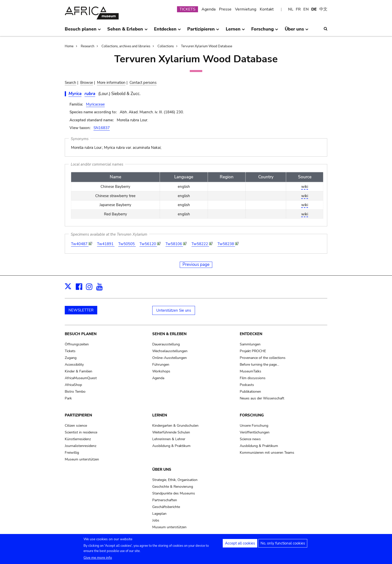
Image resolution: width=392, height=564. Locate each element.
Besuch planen (81, 334)
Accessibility (74, 365)
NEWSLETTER (81, 310)
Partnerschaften (165, 500)
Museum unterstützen (82, 459)
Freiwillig (72, 453)
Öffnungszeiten (77, 344)
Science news (250, 439)
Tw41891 (106, 244)
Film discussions (253, 378)
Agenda (208, 9)
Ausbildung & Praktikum (171, 446)
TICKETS (187, 9)
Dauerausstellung (166, 344)
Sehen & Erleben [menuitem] (127, 31)
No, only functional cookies (283, 544)
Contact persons (143, 83)
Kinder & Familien (78, 371)
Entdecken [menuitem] (167, 31)
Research (87, 46)
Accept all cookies (240, 544)
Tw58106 (174, 244)
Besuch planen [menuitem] (83, 31)
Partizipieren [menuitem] (203, 31)
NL (291, 9)
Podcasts (247, 385)
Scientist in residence (81, 432)
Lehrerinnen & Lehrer (169, 439)
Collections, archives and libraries (126, 46)
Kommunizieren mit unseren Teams (267, 453)
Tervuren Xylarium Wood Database (207, 46)
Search (70, 83)
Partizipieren (78, 415)
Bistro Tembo (75, 392)
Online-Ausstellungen (169, 358)
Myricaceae (95, 104)
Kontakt (267, 9)
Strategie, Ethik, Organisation (175, 480)
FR (298, 9)
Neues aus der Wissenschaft (262, 398)
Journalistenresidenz (80, 446)
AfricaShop (73, 385)
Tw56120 (148, 244)
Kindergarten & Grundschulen (175, 426)
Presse (225, 9)
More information (111, 83)
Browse (87, 83)
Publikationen (250, 392)
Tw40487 (80, 244)
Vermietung (246, 9)
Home (69, 46)
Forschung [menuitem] (265, 31)
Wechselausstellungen (170, 351)
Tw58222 (200, 244)
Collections (166, 46)
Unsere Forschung (254, 426)
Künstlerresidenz (78, 439)
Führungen (161, 365)
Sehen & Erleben (169, 334)
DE (314, 9)
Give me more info (98, 559)
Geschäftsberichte (166, 507)
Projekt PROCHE (253, 351)
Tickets (70, 351)
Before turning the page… (259, 365)
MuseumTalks (250, 371)
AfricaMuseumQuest (81, 378)
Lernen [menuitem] (235, 31)
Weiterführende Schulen (171, 432)
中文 (323, 9)
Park (68, 398)
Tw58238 (226, 244)
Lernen (160, 415)
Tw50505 (127, 244)
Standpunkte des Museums (174, 493)
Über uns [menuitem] (297, 31)
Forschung (252, 415)
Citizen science (76, 426)
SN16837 (102, 128)
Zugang (71, 358)
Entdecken (251, 334)
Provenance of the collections (263, 358)
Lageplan (159, 514)
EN (306, 9)
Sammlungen (250, 344)
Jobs (156, 520)
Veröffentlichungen (255, 432)
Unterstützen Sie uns (174, 310)
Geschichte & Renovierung (173, 487)
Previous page (196, 264)
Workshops (161, 371)
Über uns (162, 469)
